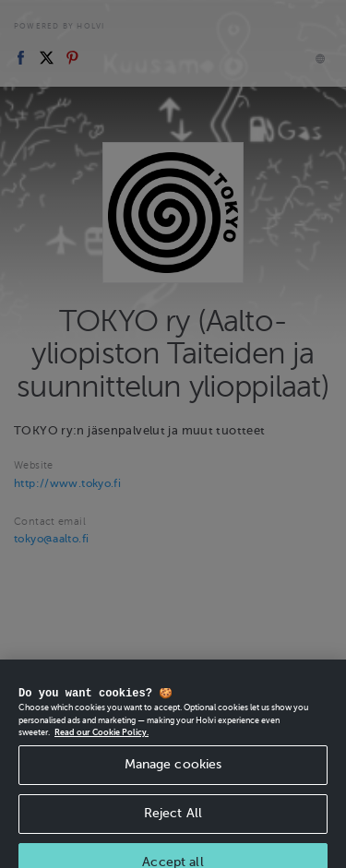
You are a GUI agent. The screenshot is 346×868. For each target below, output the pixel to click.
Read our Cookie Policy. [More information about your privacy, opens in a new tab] (101, 739)
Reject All (173, 820)
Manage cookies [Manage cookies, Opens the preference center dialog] (173, 771)
